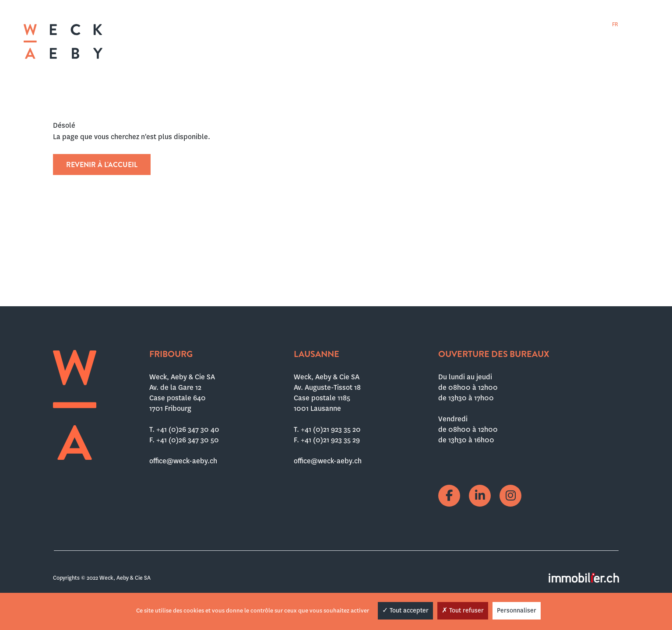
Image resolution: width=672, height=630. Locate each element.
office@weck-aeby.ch (183, 461)
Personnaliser (517, 610)
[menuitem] (615, 24)
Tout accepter (405, 610)
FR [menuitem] (615, 24)
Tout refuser (463, 610)
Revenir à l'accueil (102, 165)
